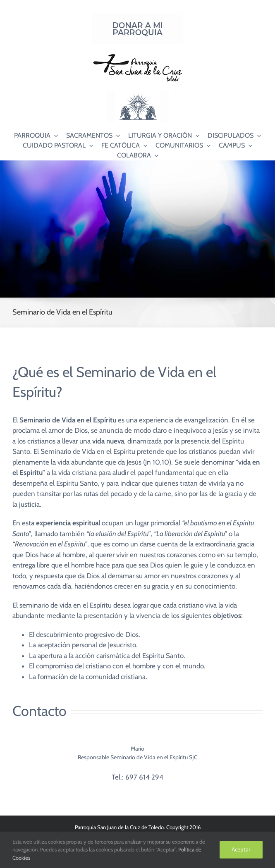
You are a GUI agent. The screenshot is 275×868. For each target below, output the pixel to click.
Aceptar (241, 849)
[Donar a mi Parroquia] (138, 16)
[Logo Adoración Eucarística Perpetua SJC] (138, 95)
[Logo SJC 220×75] (138, 55)
